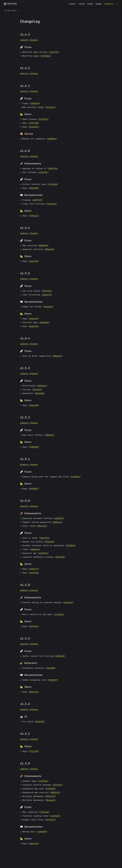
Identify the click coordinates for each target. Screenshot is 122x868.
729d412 (34, 216)
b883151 (55, 793)
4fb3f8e (43, 172)
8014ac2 (42, 526)
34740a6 (46, 56)
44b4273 (34, 261)
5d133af (68, 602)
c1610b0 (50, 668)
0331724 (50, 796)
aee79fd (44, 538)
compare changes (29, 40)
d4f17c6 (50, 820)
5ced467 (34, 127)
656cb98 (34, 405)
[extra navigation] (117, 4)
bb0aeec (58, 522)
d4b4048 (34, 188)
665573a (53, 168)
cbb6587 (42, 832)
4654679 (34, 319)
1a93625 (55, 816)
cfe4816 (53, 184)
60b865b (43, 245)
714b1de (44, 812)
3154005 (50, 789)
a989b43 (60, 656)
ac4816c (75, 477)
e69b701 (43, 553)
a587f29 (37, 200)
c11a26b (59, 614)
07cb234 (34, 692)
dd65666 (35, 549)
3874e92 (60, 557)
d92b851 (34, 489)
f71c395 (34, 751)
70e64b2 (49, 249)
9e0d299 (40, 722)
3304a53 (35, 103)
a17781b (43, 781)
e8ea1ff (34, 844)
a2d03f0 (59, 518)
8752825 (71, 546)
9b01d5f (53, 680)
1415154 (43, 119)
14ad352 (48, 307)
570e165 (49, 542)
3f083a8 (34, 447)
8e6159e (34, 326)
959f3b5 (47, 291)
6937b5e (34, 626)
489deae (42, 386)
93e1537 (37, 390)
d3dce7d (47, 295)
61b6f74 (34, 569)
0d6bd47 (58, 356)
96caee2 (50, 800)
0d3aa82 (44, 322)
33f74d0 (34, 123)
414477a (54, 52)
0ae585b (40, 393)
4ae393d (34, 573)
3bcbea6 (52, 204)
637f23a (58, 785)
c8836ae (49, 435)
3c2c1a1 (50, 107)
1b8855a (52, 139)
